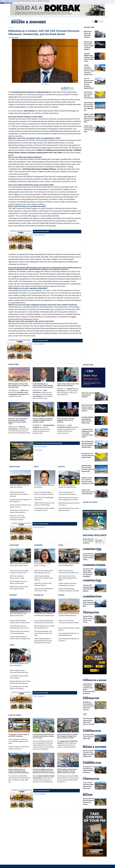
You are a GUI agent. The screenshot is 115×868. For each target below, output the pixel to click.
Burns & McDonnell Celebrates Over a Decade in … (69, 640)
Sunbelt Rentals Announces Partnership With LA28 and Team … (20, 627)
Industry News (14, 364)
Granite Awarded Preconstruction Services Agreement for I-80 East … (69, 499)
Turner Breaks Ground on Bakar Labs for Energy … (19, 677)
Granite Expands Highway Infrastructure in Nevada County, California (44, 578)
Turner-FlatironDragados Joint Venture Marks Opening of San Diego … (43, 633)
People (36, 467)
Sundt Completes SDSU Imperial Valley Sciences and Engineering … (44, 622)
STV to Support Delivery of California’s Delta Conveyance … (68, 493)
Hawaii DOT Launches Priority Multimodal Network (43, 584)
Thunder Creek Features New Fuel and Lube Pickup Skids (88, 492)
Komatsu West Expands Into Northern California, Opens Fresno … (20, 622)
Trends (61, 545)
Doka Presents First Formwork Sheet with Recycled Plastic (88, 456)
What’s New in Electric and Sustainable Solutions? (88, 395)
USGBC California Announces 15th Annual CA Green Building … (44, 504)
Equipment (13, 595)
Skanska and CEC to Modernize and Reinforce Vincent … (20, 506)
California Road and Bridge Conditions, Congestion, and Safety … (69, 591)
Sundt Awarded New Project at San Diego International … (69, 509)
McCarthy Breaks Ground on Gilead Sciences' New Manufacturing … (20, 682)
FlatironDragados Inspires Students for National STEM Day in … (69, 565)
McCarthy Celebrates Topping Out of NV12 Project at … (21, 501)
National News (89, 27)
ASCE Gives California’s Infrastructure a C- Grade (17, 577)
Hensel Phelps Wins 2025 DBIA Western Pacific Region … (19, 688)
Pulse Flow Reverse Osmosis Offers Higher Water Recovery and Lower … (89, 722)
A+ (99, 22)
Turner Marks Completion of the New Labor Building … (19, 664)
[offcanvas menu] (102, 21)
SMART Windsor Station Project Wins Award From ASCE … (19, 588)
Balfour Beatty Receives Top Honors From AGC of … (69, 504)
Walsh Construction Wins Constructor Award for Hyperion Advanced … (19, 494)
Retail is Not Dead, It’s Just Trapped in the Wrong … (88, 541)
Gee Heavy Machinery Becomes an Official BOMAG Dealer (69, 634)
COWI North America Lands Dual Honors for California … (19, 486)
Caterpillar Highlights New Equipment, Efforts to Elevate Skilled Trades (89, 57)
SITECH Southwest (40, 447)
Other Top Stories (15, 715)
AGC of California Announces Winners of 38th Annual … (18, 582)
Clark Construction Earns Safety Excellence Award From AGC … (19, 572)
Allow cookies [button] (8, 3)
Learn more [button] (46, 1)
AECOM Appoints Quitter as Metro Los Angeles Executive (44, 509)
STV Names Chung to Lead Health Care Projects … (44, 486)
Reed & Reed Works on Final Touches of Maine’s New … (89, 737)
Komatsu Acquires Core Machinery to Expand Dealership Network (69, 615)
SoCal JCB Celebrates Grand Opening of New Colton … (18, 615)
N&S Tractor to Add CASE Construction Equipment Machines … (69, 623)
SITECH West (38, 450)
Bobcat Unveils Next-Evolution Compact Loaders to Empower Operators (89, 46)
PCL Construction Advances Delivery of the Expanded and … (68, 486)
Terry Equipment (39, 235)
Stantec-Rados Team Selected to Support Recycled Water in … (19, 511)
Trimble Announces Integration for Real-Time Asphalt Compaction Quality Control (87, 433)
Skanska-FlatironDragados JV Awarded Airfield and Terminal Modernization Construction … (43, 641)
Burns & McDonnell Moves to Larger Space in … (69, 629)
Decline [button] (2, 3)
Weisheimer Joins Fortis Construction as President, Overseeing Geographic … (18, 518)
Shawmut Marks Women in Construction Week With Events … (20, 672)
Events (12, 645)
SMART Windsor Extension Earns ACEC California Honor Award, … (20, 565)
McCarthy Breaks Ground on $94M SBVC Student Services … (44, 627)
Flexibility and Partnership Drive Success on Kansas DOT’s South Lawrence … (88, 706)
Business (61, 595)
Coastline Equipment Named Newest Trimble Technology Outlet (20, 638)
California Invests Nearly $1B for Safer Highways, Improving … (44, 572)
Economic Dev (39, 595)
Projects (61, 467)
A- (94, 22)
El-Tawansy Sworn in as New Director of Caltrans (43, 565)
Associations (14, 545)
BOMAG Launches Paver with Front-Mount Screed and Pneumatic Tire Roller (89, 118)
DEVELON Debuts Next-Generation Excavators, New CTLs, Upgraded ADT (89, 107)
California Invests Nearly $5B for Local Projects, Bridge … (44, 590)
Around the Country (90, 502)
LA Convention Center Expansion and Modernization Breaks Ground (44, 615)
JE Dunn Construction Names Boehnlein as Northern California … (44, 493)
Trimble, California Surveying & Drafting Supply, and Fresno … (68, 584)
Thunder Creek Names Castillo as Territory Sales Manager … (20, 632)
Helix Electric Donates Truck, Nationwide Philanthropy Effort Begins (68, 578)
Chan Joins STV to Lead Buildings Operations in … (44, 499)
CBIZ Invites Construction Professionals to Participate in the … (69, 572)
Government (38, 545)
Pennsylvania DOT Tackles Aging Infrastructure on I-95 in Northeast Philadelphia (88, 573)
